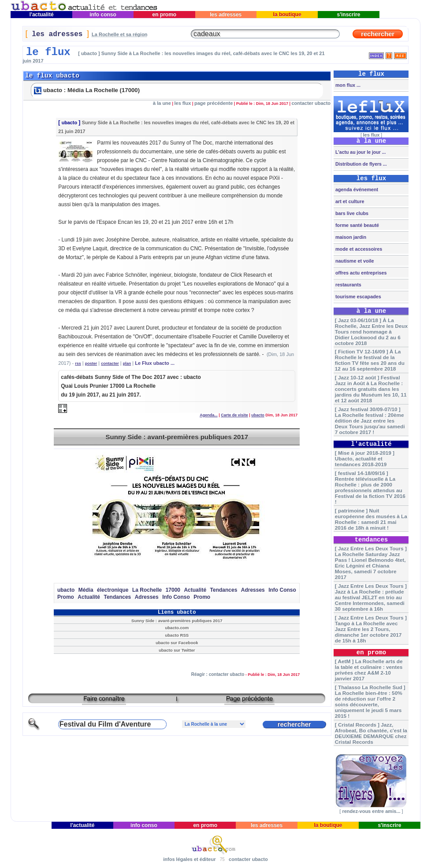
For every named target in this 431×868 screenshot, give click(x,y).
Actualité (195, 590)
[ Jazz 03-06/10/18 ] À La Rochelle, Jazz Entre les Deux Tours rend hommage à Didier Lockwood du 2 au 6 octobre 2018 (371, 332)
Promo (66, 597)
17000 (173, 590)
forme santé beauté (357, 225)
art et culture (349, 201)
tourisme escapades (358, 297)
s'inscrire (349, 15)
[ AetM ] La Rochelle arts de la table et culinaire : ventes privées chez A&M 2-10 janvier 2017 (369, 670)
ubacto (69, 122)
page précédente (214, 103)
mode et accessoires (358, 249)
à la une (162, 103)
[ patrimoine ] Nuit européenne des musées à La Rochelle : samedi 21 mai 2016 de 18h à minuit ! (371, 519)
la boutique (287, 15)
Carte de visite (234, 415)
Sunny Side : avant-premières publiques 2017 (177, 437)
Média (86, 590)
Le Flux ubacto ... (155, 363)
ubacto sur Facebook (177, 643)
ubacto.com (177, 628)
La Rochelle (147, 590)
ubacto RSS (177, 635)
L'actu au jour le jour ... (360, 152)
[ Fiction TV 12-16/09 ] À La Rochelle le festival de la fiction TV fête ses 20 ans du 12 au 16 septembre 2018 (370, 360)
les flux (182, 103)
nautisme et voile (354, 261)
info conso (103, 15)
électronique (113, 590)
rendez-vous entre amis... (371, 811)
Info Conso (282, 590)
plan (127, 364)
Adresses (253, 590)
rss (78, 364)
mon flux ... (347, 85)
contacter (110, 364)
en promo (164, 15)
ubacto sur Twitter (177, 650)
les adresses (226, 15)
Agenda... (209, 415)
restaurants (348, 285)
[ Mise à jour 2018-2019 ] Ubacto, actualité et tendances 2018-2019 (365, 458)
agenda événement (356, 189)
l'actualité (41, 15)
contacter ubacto (311, 103)
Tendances (224, 590)
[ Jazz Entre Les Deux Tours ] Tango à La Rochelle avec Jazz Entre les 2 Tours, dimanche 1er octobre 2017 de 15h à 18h (371, 629)
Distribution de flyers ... (360, 164)
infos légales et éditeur (189, 859)
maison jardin (350, 237)
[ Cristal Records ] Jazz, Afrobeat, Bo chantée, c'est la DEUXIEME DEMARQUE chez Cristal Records (371, 733)
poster (91, 364)
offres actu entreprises (360, 273)
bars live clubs (351, 213)
